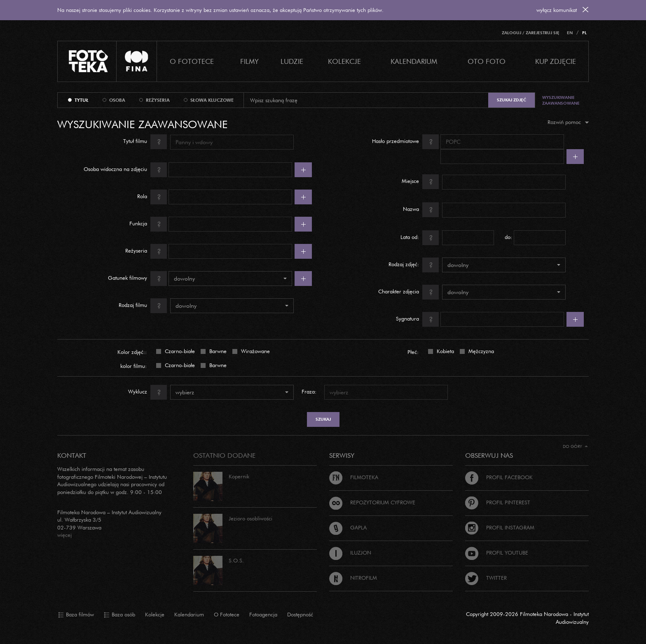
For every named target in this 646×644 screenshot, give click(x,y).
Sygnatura (417, 319)
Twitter (486, 578)
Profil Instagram (500, 527)
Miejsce (420, 182)
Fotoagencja (263, 614)
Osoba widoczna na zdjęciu (125, 170)
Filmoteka (354, 477)
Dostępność (300, 614)
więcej (64, 535)
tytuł (82, 100)
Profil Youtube (497, 553)
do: (508, 237)
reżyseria (158, 100)
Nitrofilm (353, 578)
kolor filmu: (133, 366)
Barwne (217, 351)
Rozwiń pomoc (568, 122)
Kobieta (445, 351)
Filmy (249, 61)
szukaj (323, 419)
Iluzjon (350, 553)
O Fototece (192, 61)
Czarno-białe (179, 351)
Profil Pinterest (498, 502)
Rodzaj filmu (143, 306)
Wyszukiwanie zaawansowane (561, 100)
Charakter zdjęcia (408, 292)
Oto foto (487, 61)
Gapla (348, 527)
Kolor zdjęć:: (132, 352)
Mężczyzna (480, 351)
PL (584, 33)
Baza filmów (76, 615)
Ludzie (292, 61)
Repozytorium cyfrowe (372, 502)
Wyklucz (147, 392)
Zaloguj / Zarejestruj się (531, 33)
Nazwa (421, 210)
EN (570, 33)
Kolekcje (344, 61)
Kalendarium (414, 61)
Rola (152, 197)
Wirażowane (255, 351)
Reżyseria (146, 251)
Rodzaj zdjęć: (414, 265)
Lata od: (420, 238)
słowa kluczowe (212, 100)
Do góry (575, 446)
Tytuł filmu (145, 142)
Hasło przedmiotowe (405, 142)
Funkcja (148, 224)
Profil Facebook (499, 477)
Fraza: (309, 391)
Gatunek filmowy (137, 279)
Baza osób (119, 615)
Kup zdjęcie (556, 61)
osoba (117, 100)
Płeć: (413, 352)
